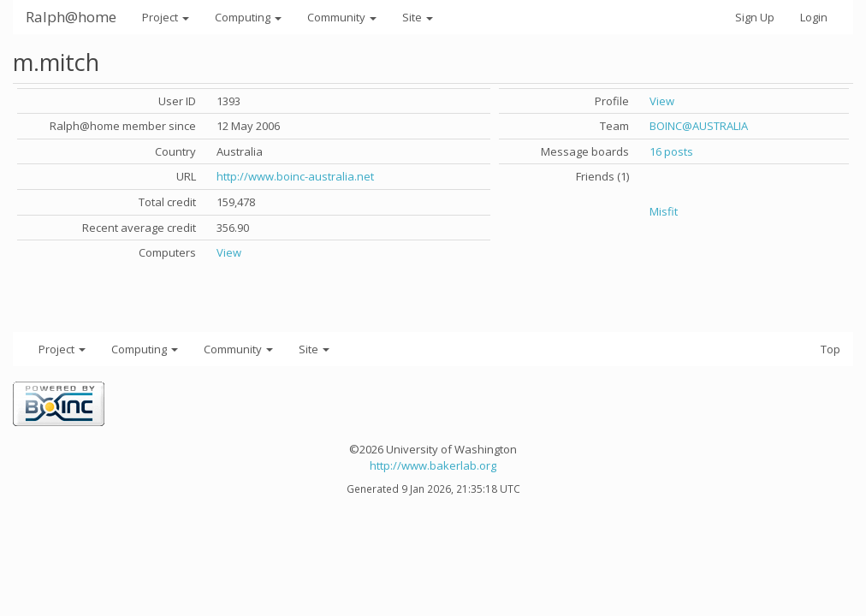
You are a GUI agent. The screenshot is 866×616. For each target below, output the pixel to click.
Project (166, 17)
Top (830, 349)
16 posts (671, 151)
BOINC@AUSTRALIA (699, 126)
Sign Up (755, 17)
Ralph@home (71, 17)
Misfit (664, 211)
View (229, 252)
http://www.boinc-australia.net (295, 176)
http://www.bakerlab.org (433, 465)
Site (418, 17)
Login (814, 17)
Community (342, 17)
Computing (248, 17)
